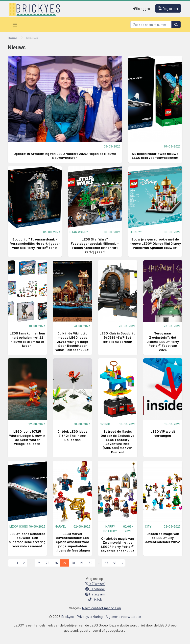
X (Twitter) (95, 584)
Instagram (95, 594)
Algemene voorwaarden (123, 616)
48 (107, 563)
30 (91, 563)
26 (56, 563)
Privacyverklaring (90, 616)
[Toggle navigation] (15, 25)
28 (73, 563)
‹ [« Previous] (11, 563)
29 (82, 563)
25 (47, 563)
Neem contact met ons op (102, 608)
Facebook (95, 589)
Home (12, 38)
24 (39, 563)
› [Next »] (122, 563)
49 (115, 563)
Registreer (168, 8)
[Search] (151, 25)
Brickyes (68, 616)
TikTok (95, 599)
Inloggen (142, 9)
